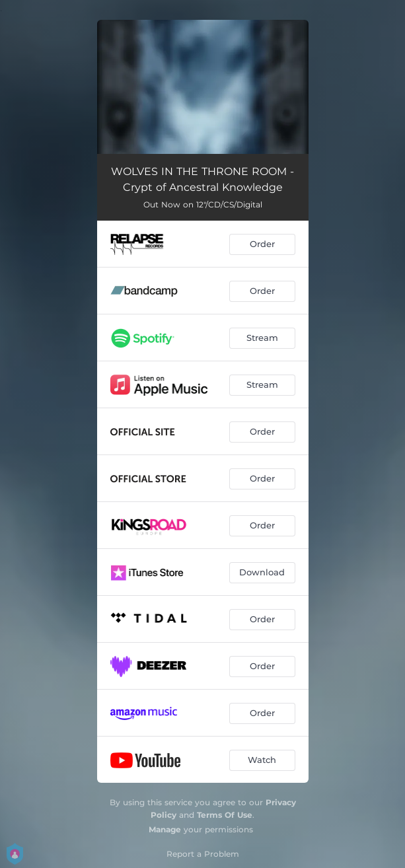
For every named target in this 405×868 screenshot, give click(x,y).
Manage (165, 829)
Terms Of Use (225, 815)
